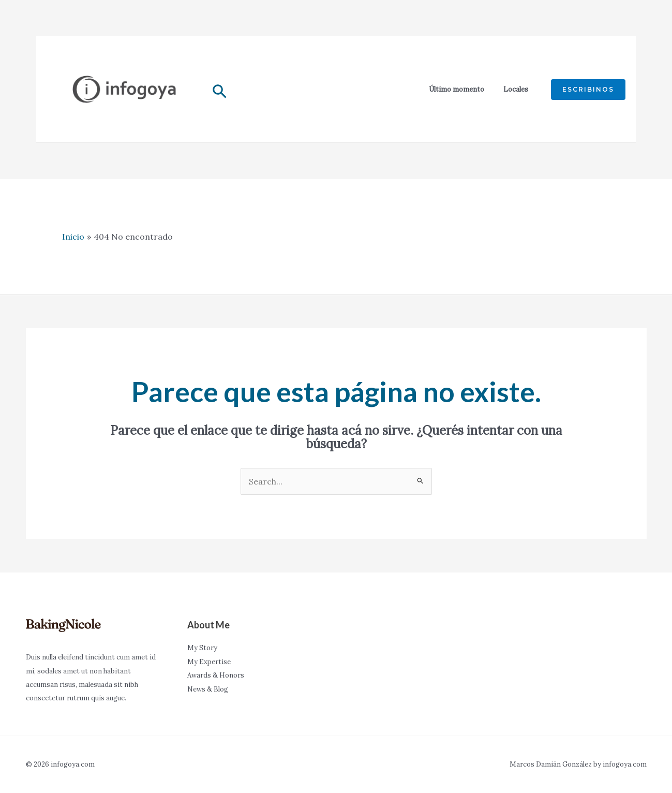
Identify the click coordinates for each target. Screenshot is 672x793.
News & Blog (208, 689)
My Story (202, 648)
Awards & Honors (216, 675)
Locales (516, 89)
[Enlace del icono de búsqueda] (220, 93)
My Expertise (209, 662)
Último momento (457, 89)
